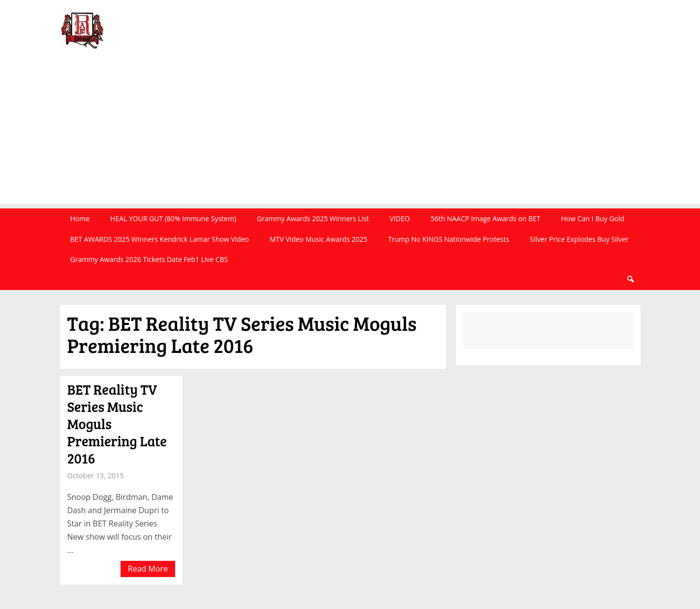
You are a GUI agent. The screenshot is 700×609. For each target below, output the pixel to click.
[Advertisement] (350, 135)
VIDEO (400, 218)
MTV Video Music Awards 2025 (318, 239)
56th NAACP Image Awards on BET (485, 218)
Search (630, 279)
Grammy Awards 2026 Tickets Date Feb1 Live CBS (149, 259)
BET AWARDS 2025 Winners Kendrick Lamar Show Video (160, 239)
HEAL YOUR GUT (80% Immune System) (173, 218)
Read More (148, 569)
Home (80, 218)
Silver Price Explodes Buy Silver (579, 239)
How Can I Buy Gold (593, 218)
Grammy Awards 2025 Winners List (313, 218)
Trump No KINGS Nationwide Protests (449, 239)
